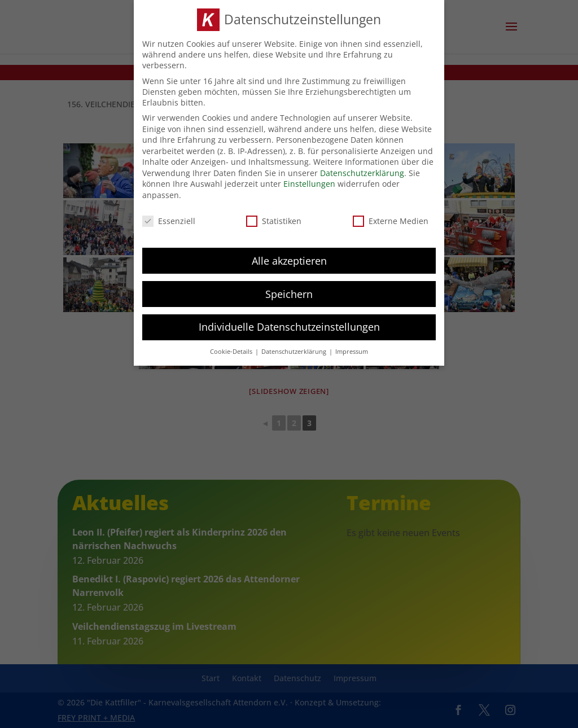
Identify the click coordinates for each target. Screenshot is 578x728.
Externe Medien (391, 220)
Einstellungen (309, 184)
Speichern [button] (289, 293)
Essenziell (169, 220)
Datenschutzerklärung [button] (295, 351)
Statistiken (274, 220)
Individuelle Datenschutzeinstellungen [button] (289, 327)
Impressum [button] (352, 351)
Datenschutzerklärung (362, 172)
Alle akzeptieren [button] (289, 260)
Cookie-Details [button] (232, 351)
